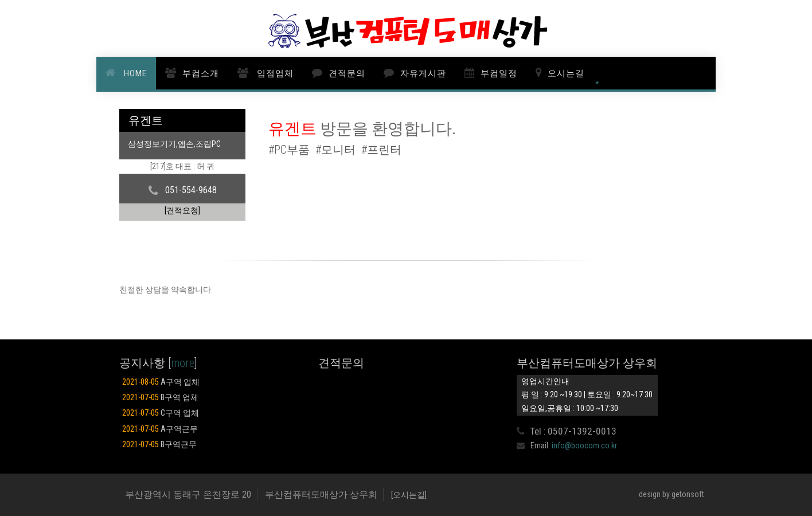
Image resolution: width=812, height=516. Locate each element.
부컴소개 (201, 73)
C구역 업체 (161, 413)
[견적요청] (182, 210)
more (183, 363)
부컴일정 (499, 73)
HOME (134, 73)
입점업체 (274, 73)
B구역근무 (159, 445)
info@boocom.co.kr (584, 445)
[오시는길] (409, 495)
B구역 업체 (160, 398)
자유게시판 (423, 73)
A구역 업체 (161, 382)
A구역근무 (160, 429)
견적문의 (347, 73)
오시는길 (566, 73)
